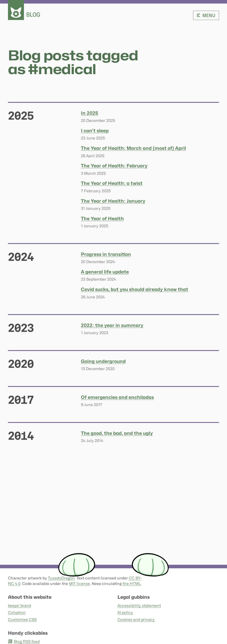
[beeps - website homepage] (16, 10)
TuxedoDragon (61, 578)
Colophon (17, 613)
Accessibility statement (139, 606)
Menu (206, 15)
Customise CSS (22, 620)
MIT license (79, 584)
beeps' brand (20, 606)
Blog (33, 15)
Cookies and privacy (136, 620)
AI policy (125, 613)
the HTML (132, 584)
